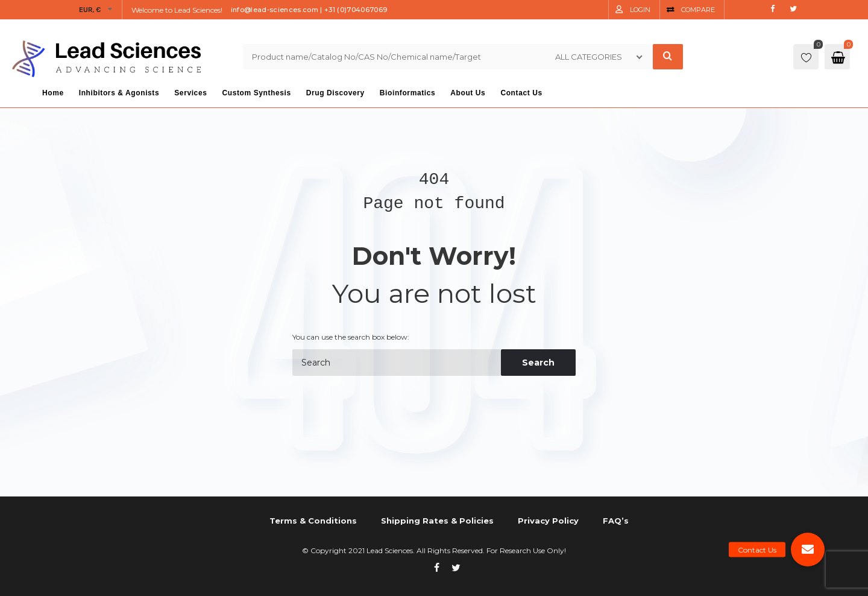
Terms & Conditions (313, 521)
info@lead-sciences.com (275, 10)
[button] (808, 550)
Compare (698, 10)
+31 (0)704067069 (356, 10)
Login (640, 10)
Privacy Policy (548, 521)
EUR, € (90, 10)
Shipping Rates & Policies (437, 521)
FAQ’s (616, 521)
